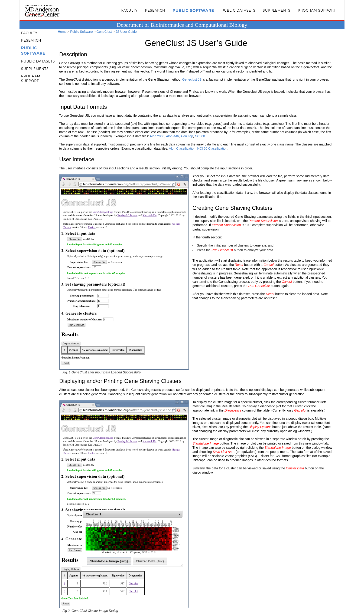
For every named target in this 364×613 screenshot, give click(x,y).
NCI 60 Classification (212, 148)
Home (62, 32)
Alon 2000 (157, 136)
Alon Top (187, 136)
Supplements (277, 10)
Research (155, 10)
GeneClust (104, 32)
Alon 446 (172, 136)
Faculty (129, 10)
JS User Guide (126, 32)
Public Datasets (238, 10)
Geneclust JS (192, 79)
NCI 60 (200, 136)
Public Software (193, 11)
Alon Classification (182, 148)
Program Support (317, 10)
